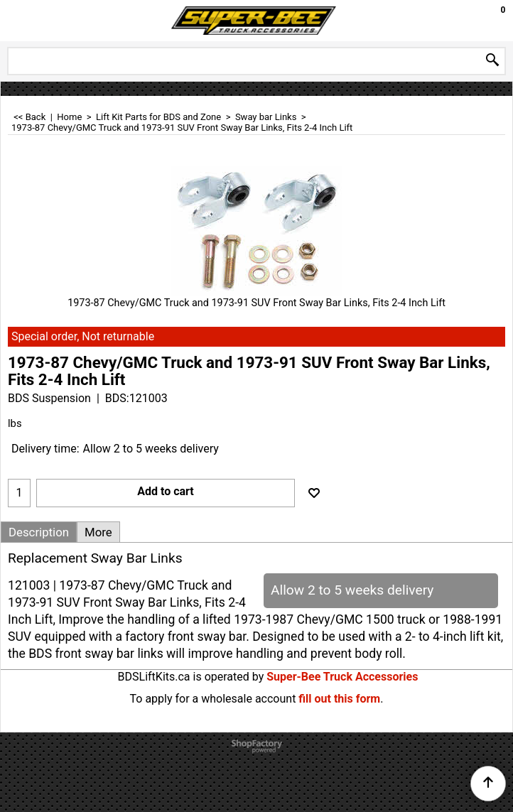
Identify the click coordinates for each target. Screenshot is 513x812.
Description (39, 532)
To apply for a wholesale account (213, 699)
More (98, 532)
